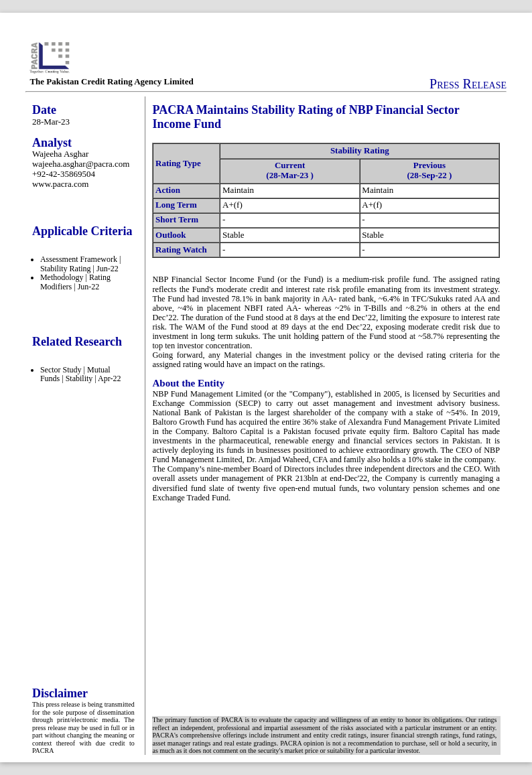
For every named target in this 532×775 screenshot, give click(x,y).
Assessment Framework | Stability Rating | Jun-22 (80, 264)
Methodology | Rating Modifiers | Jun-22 (75, 282)
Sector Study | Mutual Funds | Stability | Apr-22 (81, 374)
